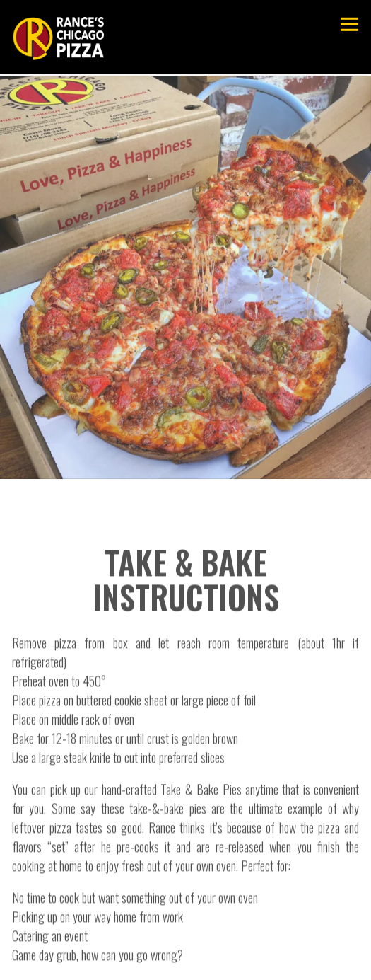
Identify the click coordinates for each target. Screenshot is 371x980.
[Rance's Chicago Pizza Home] (58, 37)
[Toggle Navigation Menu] (349, 24)
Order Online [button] (186, 929)
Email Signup (185, 963)
